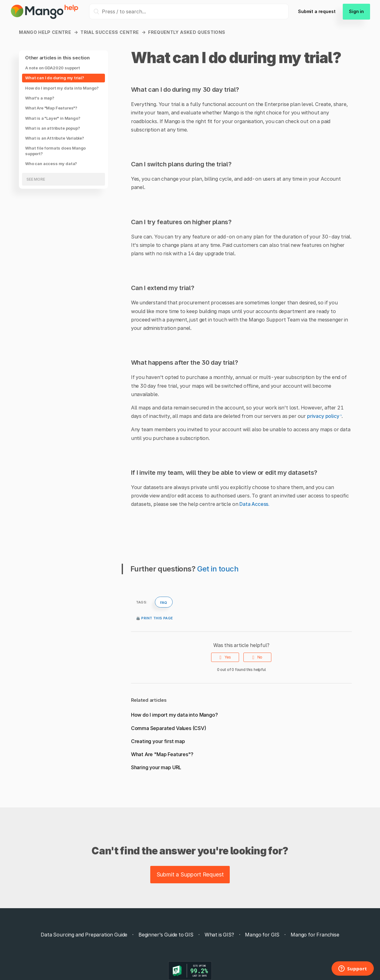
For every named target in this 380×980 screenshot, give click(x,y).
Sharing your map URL (156, 767)
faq (164, 602)
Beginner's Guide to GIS (166, 935)
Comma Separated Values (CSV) (169, 728)
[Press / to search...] (189, 12)
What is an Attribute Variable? (55, 138)
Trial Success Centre (110, 32)
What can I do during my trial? (55, 78)
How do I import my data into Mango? (62, 88)
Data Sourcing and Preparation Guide (84, 935)
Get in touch (218, 569)
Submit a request (317, 11)
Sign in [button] (356, 11)
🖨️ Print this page (155, 617)
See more (36, 179)
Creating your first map (158, 741)
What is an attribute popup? (52, 128)
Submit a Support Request (190, 874)
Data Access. (254, 504)
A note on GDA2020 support (53, 68)
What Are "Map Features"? (51, 108)
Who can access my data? (51, 164)
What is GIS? (219, 935)
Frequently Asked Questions (187, 32)
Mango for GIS (262, 935)
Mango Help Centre (45, 32)
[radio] (225, 657)
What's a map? (40, 98)
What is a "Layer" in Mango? (53, 118)
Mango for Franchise (315, 935)
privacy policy (323, 416)
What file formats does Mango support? (55, 151)
